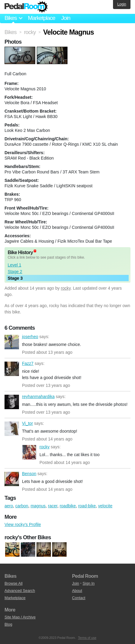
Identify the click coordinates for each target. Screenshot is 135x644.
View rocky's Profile (23, 524)
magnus (38, 506)
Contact (79, 598)
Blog (8, 624)
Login (122, 4)
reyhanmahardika (12, 402)
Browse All (14, 583)
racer (53, 506)
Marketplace (41, 18)
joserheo (12, 342)
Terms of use (87, 638)
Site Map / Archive (20, 617)
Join (66, 18)
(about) (35, 251)
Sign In (89, 583)
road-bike (87, 506)
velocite (105, 506)
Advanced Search (20, 591)
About (77, 591)
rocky (66, 288)
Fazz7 (12, 369)
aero (9, 506)
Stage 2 (15, 272)
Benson (12, 479)
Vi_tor (12, 429)
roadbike (68, 506)
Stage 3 (15, 278)
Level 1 (14, 265)
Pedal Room (26, 7)
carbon (22, 506)
